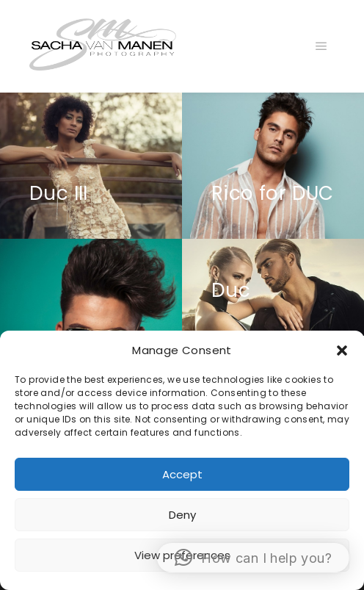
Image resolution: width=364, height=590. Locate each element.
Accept (182, 474)
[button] (342, 350)
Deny (182, 515)
